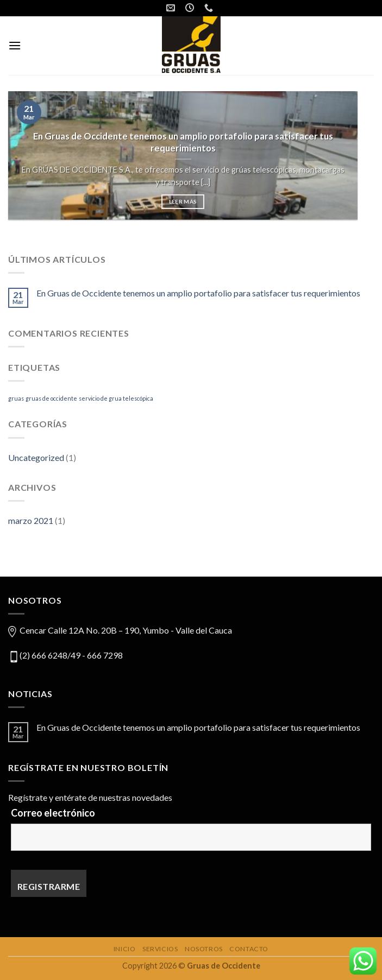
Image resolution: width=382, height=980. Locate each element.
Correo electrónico (53, 813)
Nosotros (204, 949)
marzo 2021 (31, 520)
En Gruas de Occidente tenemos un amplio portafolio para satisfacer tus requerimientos (198, 293)
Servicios (160, 949)
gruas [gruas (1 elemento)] (16, 398)
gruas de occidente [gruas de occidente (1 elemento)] (51, 398)
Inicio (125, 949)
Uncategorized (36, 457)
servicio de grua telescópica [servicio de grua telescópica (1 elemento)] (116, 398)
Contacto (249, 949)
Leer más (183, 203)
